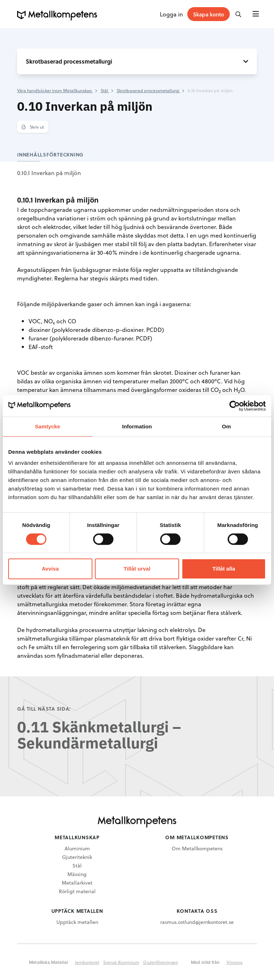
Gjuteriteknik (77, 857)
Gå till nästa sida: (44, 709)
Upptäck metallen (77, 922)
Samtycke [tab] (48, 426)
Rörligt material (77, 891)
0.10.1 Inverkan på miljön (49, 173)
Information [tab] (137, 426)
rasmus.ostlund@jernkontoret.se (197, 922)
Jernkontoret (87, 962)
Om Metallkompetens (197, 848)
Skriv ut (33, 127)
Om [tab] (226, 426)
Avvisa (50, 569)
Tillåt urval (137, 569)
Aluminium (77, 848)
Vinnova (235, 962)
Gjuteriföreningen (161, 962)
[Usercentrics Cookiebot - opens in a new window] (235, 406)
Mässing (77, 874)
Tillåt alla (224, 569)
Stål (77, 865)
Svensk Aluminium (121, 962)
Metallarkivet (77, 883)
